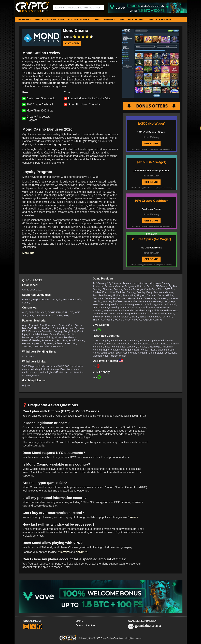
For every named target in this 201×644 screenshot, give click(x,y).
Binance (133, 517)
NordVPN (82, 552)
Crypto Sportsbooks (131, 20)
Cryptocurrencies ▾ (160, 20)
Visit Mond (72, 44)
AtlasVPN (64, 552)
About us (90, 625)
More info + (30, 253)
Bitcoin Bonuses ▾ (78, 20)
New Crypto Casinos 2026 (50, 20)
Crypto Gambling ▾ (104, 20)
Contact (80, 625)
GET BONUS (151, 144)
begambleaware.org (164, 149)
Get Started (24, 20)
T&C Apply (139, 149)
